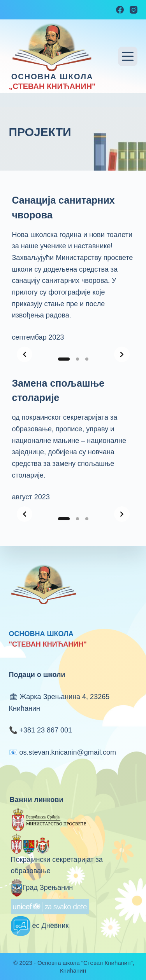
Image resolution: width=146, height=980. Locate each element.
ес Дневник (40, 926)
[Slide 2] (77, 359)
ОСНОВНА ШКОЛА (52, 77)
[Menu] (128, 56)
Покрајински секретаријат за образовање (57, 857)
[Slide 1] (64, 359)
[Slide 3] (87, 359)
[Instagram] (134, 10)
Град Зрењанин (42, 888)
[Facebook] (120, 10)
